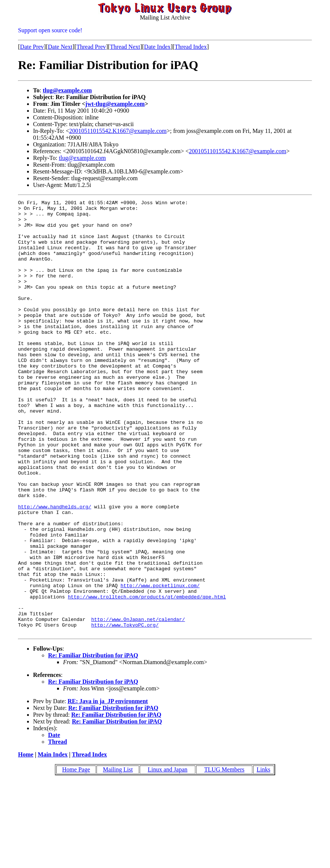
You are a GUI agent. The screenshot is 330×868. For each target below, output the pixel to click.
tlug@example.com (67, 90)
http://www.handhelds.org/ (55, 568)
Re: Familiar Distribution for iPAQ (93, 742)
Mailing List (118, 856)
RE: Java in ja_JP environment (108, 788)
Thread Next (125, 47)
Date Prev (32, 47)
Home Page (76, 856)
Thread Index (191, 47)
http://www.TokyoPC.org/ (125, 710)
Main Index (53, 841)
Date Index (157, 47)
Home (26, 841)
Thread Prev (91, 47)
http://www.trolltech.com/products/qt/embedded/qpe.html (147, 677)
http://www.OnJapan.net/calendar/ (138, 704)
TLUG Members (224, 856)
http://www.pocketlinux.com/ (160, 663)
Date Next (60, 47)
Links (264, 856)
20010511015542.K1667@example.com (118, 131)
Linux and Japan (168, 856)
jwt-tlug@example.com (115, 104)
